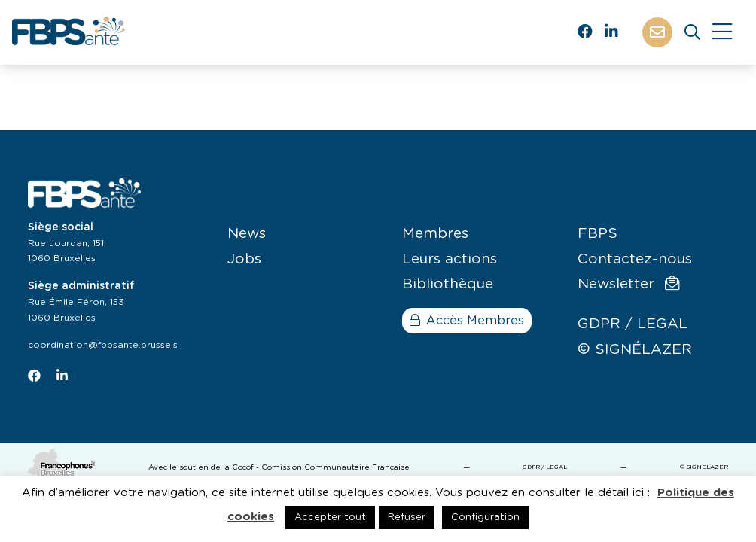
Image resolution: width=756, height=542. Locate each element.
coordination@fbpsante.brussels (103, 345)
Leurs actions (450, 259)
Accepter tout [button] (330, 518)
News (247, 234)
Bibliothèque (448, 284)
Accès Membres (467, 321)
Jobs (244, 259)
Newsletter (628, 284)
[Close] (722, 32)
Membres (435, 234)
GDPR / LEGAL (633, 324)
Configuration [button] (485, 518)
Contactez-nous (635, 259)
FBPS (597, 234)
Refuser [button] (407, 518)
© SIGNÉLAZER (635, 350)
